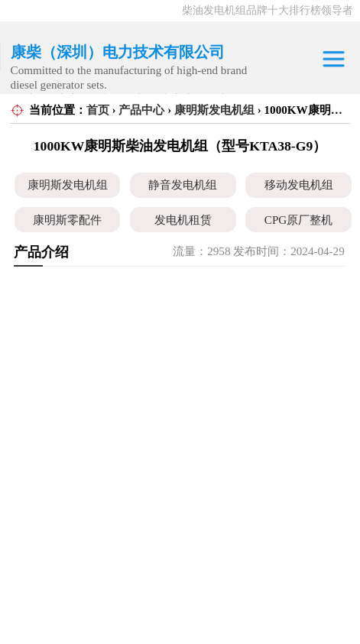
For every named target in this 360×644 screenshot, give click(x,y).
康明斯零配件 (67, 220)
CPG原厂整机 (298, 220)
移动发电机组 (299, 185)
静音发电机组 (183, 185)
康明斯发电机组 (214, 110)
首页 (98, 110)
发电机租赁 (183, 220)
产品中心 (141, 110)
